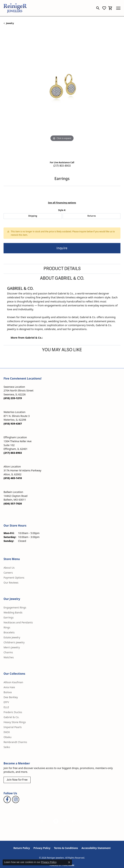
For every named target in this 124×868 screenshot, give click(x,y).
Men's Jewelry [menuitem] (12, 647)
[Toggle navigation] (118, 8)
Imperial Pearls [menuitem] (13, 727)
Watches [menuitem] (9, 657)
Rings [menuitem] (7, 627)
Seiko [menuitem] (7, 747)
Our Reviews (11, 583)
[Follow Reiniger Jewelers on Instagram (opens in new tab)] (16, 799)
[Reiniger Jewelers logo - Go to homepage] (15, 8)
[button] (98, 8)
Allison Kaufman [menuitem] (13, 682)
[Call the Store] (13, 398)
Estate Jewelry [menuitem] (12, 637)
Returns (92, 216)
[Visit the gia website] (45, 821)
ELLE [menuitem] (6, 707)
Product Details (62, 269)
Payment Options (14, 578)
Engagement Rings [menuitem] (15, 607)
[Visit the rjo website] (65, 821)
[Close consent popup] (69, 862)
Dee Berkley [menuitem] (11, 697)
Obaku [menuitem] (8, 737)
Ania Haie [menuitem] (9, 687)
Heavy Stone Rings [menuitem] (15, 722)
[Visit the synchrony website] (77, 821)
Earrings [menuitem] (9, 617)
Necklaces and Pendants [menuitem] (18, 622)
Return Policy (22, 848)
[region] (62, 94)
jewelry (10, 23)
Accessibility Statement (96, 848)
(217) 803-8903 (62, 166)
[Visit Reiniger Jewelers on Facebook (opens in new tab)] (7, 799)
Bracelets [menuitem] (9, 632)
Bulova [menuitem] (8, 692)
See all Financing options (62, 203)
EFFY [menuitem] (6, 702)
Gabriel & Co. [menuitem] (11, 717)
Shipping (33, 216)
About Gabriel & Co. (62, 278)
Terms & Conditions (66, 848)
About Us (9, 568)
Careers (8, 573)
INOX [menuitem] (7, 732)
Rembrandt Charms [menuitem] (15, 742)
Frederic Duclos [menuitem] (13, 712)
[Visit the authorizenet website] (56, 821)
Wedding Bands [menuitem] (13, 612)
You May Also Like (62, 350)
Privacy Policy (42, 848)
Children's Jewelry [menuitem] (14, 642)
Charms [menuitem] (8, 652)
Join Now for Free (17, 780)
